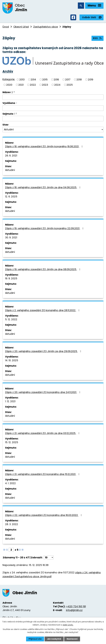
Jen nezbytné (54, 639)
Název (8, 93)
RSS (98, 39)
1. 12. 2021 (10, 402)
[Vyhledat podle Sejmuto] (53, 119)
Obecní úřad (21, 27)
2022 (33, 85)
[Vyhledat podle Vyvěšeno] (53, 109)
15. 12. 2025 (12, 443)
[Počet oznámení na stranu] (49, 558)
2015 (45, 80)
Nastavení (72, 639)
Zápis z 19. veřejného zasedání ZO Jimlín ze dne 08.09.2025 (43, 270)
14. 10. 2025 (12, 361)
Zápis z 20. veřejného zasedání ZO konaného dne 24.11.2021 (43, 393)
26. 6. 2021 (11, 156)
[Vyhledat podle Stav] (53, 130)
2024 (57, 85)
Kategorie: (9, 80)
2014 (33, 80)
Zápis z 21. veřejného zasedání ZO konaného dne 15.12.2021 (43, 475)
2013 (22, 80)
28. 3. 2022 (12, 525)
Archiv (8, 72)
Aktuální (10, 170)
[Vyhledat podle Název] (53, 98)
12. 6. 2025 (11, 197)
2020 (9, 85)
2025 (70, 85)
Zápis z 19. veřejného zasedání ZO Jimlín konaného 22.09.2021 (45, 229)
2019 (91, 80)
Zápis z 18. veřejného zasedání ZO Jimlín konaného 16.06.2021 (44, 147)
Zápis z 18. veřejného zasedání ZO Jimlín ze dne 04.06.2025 (43, 188)
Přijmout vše (35, 639)
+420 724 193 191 (76, 607)
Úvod (6, 27)
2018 (79, 80)
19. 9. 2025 (11, 279)
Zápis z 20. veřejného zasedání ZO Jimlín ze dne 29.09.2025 (44, 352)
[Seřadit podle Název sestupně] (14, 93)
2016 (56, 80)
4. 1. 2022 (10, 484)
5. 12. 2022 (11, 320)
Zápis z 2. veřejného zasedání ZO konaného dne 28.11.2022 (43, 311)
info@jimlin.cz (74, 611)
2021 (21, 85)
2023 (45, 85)
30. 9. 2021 (11, 238)
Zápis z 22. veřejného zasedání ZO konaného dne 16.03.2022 (44, 516)
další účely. (68, 625)
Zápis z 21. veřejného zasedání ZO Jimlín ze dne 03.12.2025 (43, 434)
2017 (68, 80)
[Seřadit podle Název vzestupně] (14, 92)
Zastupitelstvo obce (46, 27)
